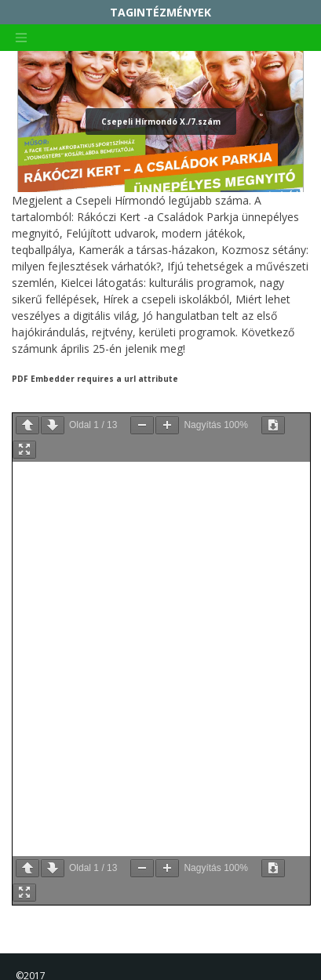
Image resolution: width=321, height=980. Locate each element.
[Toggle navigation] (21, 38)
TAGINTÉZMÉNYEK (160, 12)
